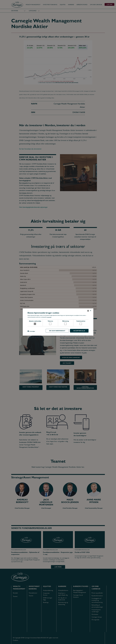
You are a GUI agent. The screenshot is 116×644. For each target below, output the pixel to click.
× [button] (91, 311)
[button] (31, 331)
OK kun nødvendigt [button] (57, 331)
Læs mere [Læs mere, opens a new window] (49, 317)
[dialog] (58, 322)
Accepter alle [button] (79, 331)
